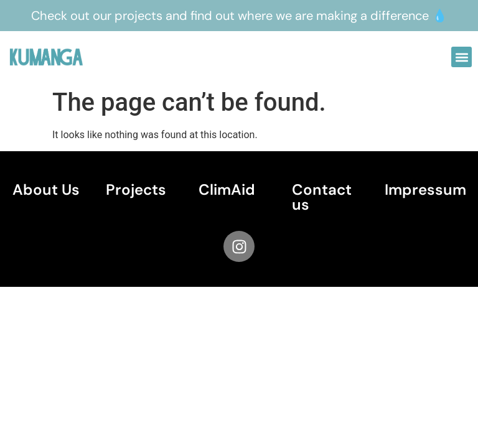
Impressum (425, 189)
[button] (462, 57)
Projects (136, 189)
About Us (46, 189)
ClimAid (227, 189)
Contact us (322, 197)
